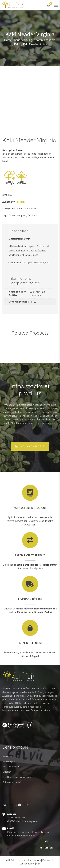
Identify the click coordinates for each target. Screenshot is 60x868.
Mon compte (9, 761)
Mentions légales (32, 860)
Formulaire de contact (24, 836)
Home (8, 40)
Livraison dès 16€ (30, 599)
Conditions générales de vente (18, 777)
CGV (38, 864)
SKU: (5, 195)
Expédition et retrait (30, 555)
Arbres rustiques (17, 215)
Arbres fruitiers (46, 40)
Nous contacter (30, 446)
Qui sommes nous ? (12, 782)
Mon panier (8, 756)
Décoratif (32, 215)
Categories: (9, 208)
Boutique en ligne (24, 40)
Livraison (7, 772)
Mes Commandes (11, 767)
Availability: (9, 202)
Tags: (5, 215)
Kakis (17, 44)
